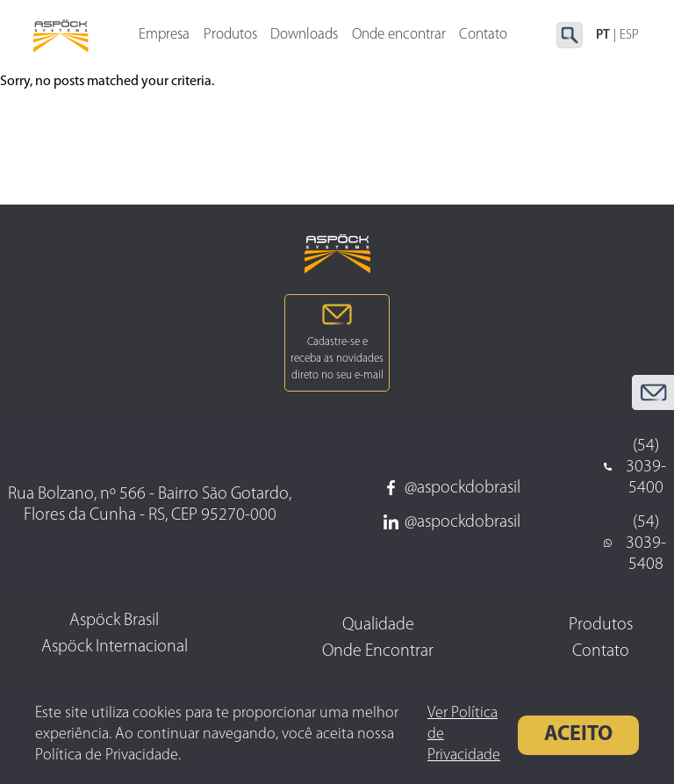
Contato (601, 651)
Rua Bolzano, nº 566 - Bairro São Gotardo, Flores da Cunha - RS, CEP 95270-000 (150, 505)
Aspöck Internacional (115, 647)
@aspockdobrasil (452, 488)
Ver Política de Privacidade (464, 734)
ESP (629, 36)
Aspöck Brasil (114, 621)
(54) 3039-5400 (635, 467)
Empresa (164, 37)
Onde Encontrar (378, 651)
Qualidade (378, 625)
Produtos (230, 37)
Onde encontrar (399, 37)
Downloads (304, 37)
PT (603, 36)
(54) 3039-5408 (635, 543)
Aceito (578, 735)
